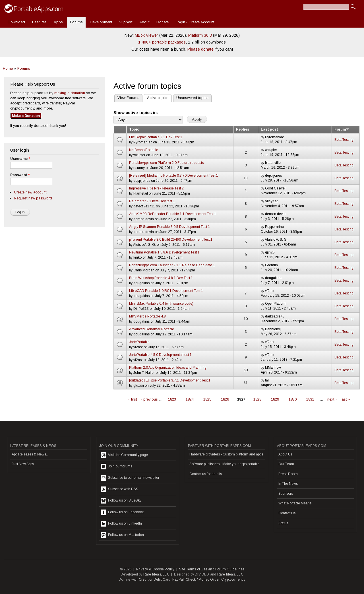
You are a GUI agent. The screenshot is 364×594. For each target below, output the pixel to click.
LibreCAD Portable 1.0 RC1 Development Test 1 (166, 291)
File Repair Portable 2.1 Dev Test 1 (156, 137)
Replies (243, 129)
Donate (163, 22)
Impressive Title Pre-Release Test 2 (156, 188)
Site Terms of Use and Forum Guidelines (212, 569)
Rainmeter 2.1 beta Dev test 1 (152, 201)
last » (345, 399)
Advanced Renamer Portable (152, 329)
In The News (288, 484)
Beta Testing (344, 140)
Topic (134, 129)
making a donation (70, 93)
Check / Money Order (203, 579)
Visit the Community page (124, 455)
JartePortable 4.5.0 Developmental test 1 (160, 355)
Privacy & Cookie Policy (155, 569)
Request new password (33, 198)
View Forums (128, 98)
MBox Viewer (146, 35)
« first (132, 399)
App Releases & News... (30, 454)
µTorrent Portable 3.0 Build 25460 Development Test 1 (171, 240)
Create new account (30, 192)
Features (39, 22)
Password (20, 175)
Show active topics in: (136, 113)
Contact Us (287, 513)
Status (283, 523)
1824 (190, 399)
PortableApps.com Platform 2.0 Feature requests (166, 163)
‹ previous (149, 399)
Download (16, 22)
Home (8, 68)
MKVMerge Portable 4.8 (147, 316)
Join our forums (116, 467)
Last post (269, 129)
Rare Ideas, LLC (156, 574)
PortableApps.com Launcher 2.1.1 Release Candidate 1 (172, 265)
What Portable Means (295, 503)
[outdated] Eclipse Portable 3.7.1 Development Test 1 (170, 380)
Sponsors (286, 494)
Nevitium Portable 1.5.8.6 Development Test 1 (164, 252)
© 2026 (126, 569)
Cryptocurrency (233, 579)
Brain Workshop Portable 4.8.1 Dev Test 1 (161, 278)
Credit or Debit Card (155, 579)
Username (20, 159)
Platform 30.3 (200, 35)
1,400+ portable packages (162, 42)
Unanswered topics (192, 98)
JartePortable (139, 342)
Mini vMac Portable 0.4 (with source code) (161, 304)
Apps (58, 22)
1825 (207, 399)
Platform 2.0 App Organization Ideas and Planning (168, 368)
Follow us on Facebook (122, 512)
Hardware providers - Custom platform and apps (226, 454)
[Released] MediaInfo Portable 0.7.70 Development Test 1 (174, 176)
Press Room (288, 474)
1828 (257, 399)
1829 (275, 399)
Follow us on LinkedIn (121, 524)
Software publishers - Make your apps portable (225, 464)
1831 (310, 399)
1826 (225, 399)
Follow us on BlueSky (121, 501)
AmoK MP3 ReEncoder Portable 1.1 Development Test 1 (173, 214)
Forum (342, 129)
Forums (76, 22)
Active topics (156, 97)
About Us (285, 454)
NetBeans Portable (144, 150)
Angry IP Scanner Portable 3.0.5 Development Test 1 (169, 227)
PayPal (178, 579)
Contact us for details (206, 474)
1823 (172, 399)
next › (332, 399)
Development (101, 22)
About (144, 22)
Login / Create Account (195, 22)
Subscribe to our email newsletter (130, 478)
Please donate (200, 49)
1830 (293, 399)
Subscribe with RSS (119, 489)
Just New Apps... (24, 464)
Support (126, 22)
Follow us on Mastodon (122, 535)
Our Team (286, 464)
